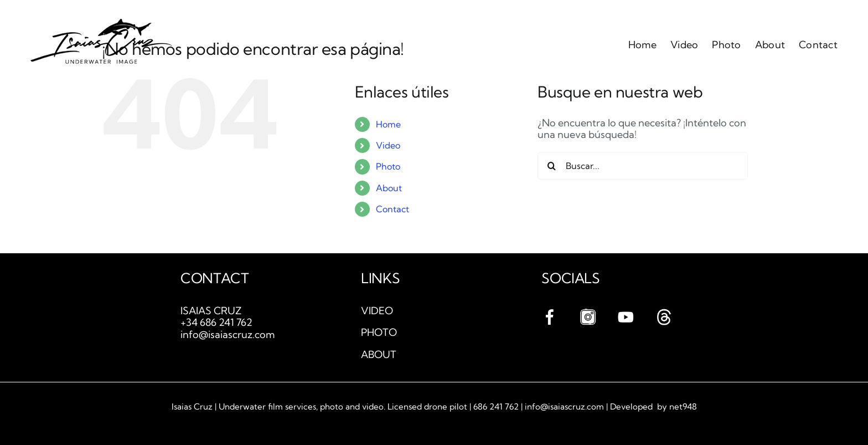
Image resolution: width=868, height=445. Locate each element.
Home (388, 124)
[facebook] (550, 313)
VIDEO (377, 311)
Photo (388, 166)
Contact (392, 209)
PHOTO (379, 332)
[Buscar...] (643, 166)
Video (388, 145)
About (389, 188)
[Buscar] (551, 166)
